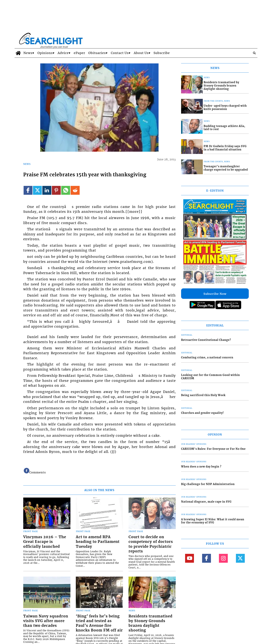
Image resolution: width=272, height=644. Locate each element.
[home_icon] (18, 53)
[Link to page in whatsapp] (66, 190)
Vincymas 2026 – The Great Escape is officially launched (45, 542)
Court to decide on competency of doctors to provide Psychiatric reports (151, 544)
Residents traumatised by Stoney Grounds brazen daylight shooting (150, 623)
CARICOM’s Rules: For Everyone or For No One (213, 449)
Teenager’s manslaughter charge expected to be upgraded (226, 168)
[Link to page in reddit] (75, 190)
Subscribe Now (215, 294)
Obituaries (97, 53)
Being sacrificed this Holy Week (203, 395)
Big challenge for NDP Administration (208, 484)
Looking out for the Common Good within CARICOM (211, 377)
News (28, 53)
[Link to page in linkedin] (47, 190)
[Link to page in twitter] (37, 190)
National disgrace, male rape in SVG (206, 502)
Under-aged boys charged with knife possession (225, 107)
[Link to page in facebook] (28, 190)
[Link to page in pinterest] (56, 190)
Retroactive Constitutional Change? (206, 340)
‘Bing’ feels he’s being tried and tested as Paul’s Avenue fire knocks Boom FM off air (99, 623)
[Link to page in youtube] (190, 558)
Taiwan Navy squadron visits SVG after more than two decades (46, 621)
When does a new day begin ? (201, 467)
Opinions (45, 53)
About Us (141, 53)
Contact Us (120, 53)
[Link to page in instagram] (223, 558)
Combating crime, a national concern (207, 358)
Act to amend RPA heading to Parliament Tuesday (98, 542)
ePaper (79, 53)
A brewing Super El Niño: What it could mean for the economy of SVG (213, 521)
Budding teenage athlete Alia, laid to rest (224, 128)
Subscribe (162, 53)
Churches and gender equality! (202, 413)
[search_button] (254, 53)
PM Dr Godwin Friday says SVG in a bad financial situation (225, 148)
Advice (63, 53)
